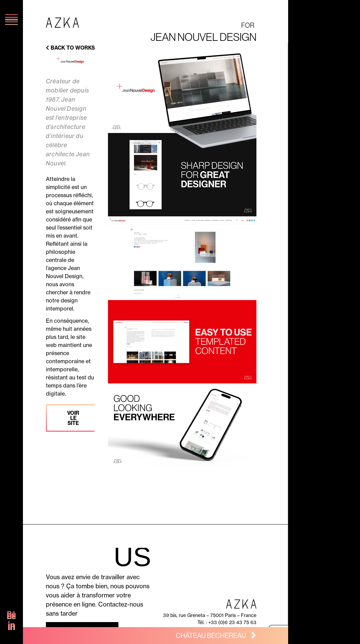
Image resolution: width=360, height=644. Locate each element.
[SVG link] (11, 618)
